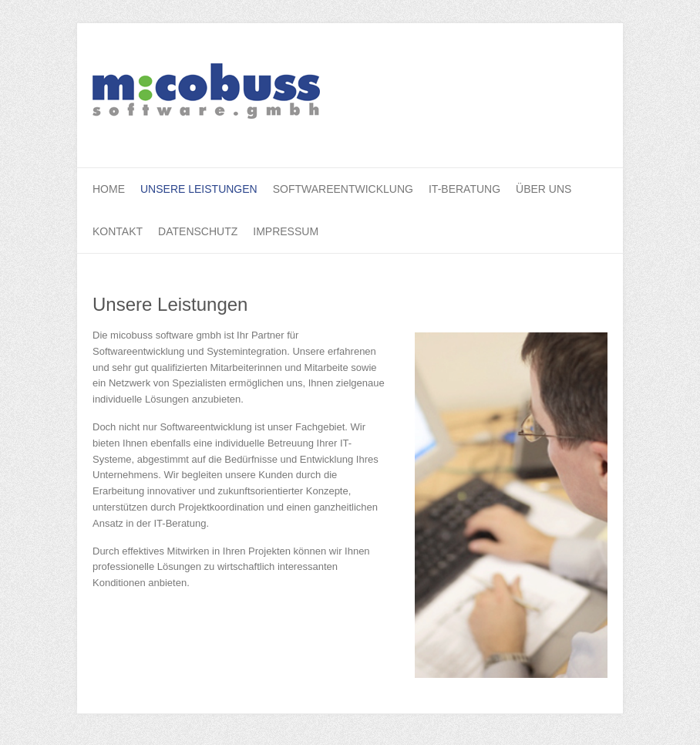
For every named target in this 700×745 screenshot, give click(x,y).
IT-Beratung (464, 189)
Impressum (286, 231)
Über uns (544, 189)
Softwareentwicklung (343, 189)
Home (109, 189)
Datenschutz (198, 231)
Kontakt (118, 231)
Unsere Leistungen (199, 189)
